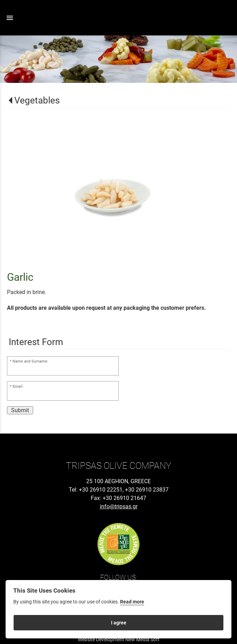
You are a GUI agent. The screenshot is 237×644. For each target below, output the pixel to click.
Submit (20, 410)
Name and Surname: (30, 361)
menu (10, 18)
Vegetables (37, 100)
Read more (132, 602)
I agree (119, 623)
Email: (18, 387)
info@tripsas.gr (119, 506)
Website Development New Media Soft (119, 639)
